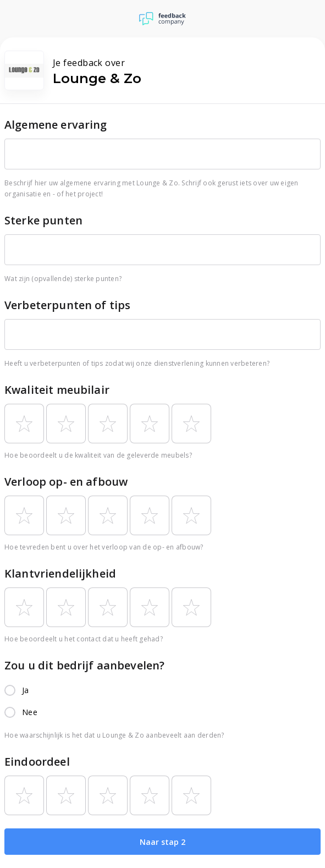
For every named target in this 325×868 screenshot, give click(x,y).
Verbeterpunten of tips (67, 305)
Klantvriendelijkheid (60, 573)
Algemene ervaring (56, 125)
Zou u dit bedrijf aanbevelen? (84, 665)
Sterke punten (43, 220)
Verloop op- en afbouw (66, 482)
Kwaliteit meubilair (57, 390)
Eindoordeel (37, 762)
